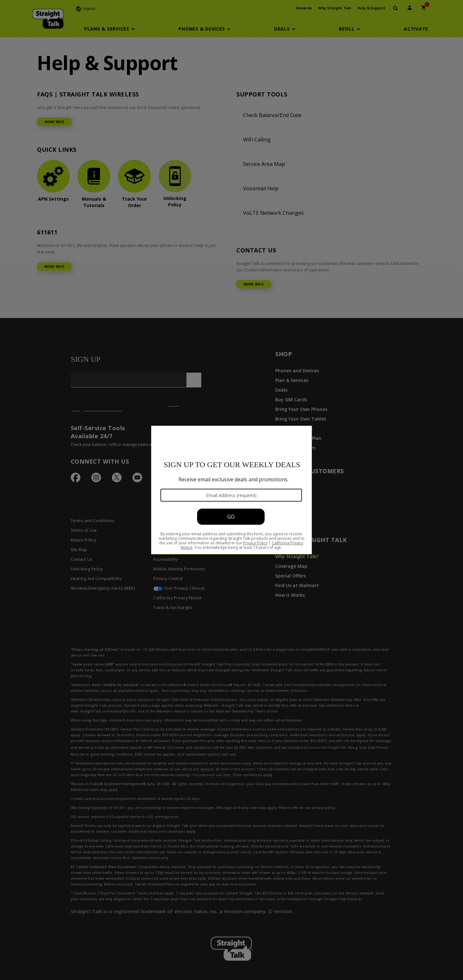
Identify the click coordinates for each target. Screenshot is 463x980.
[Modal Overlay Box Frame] (232, 490)
